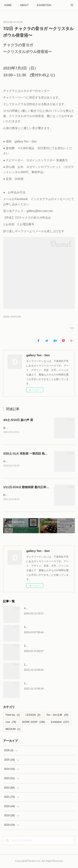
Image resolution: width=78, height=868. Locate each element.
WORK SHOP (34, 723)
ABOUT (24, 5)
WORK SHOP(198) (12, 317)
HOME (8, 5)
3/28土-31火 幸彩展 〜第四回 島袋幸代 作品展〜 (34, 454)
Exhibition (60, 723)
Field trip (13, 716)
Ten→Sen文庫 (57, 716)
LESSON (33, 716)
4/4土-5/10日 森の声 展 (18, 420)
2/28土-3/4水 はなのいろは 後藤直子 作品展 (48, 647)
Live (11, 723)
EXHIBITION (44, 5)
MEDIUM (13, 730)
